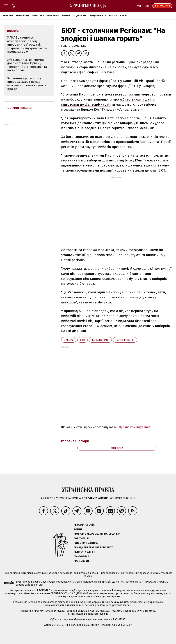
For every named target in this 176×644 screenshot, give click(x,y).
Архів (123, 16)
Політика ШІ (81, 538)
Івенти (66, 16)
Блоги (113, 16)
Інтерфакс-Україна (155, 582)
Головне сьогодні (75, 441)
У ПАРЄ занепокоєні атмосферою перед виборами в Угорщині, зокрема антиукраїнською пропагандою (27, 45)
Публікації (23, 16)
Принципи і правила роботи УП (93, 547)
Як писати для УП (84, 552)
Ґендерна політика (86, 543)
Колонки (38, 16)
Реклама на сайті (84, 525)
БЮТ (83, 340)
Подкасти (79, 16)
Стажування (81, 556)
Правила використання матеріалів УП (97, 534)
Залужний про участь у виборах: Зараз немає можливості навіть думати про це (27, 84)
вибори (69, 340)
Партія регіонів (125, 340)
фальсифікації (100, 340)
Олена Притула (146, 611)
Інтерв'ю (53, 16)
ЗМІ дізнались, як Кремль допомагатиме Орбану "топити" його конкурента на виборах (27, 65)
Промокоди (81, 561)
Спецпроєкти (97, 16)
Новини (8, 16)
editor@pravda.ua (98, 614)
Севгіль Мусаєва (100, 611)
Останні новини (20, 108)
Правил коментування (135, 427)
